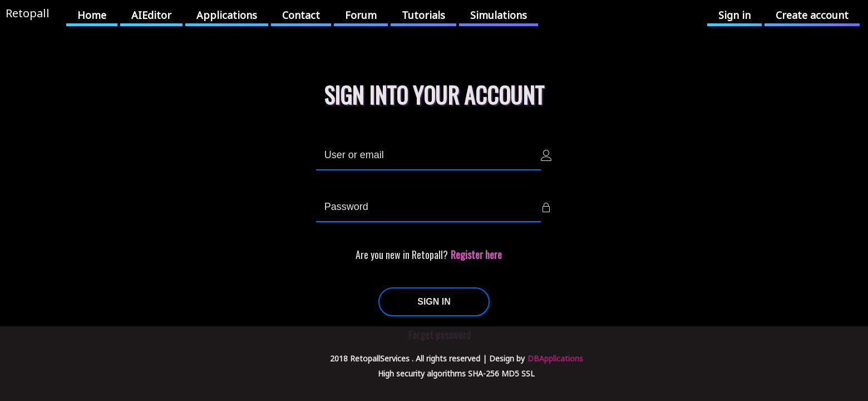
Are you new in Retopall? (402, 255)
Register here (476, 255)
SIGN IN (434, 302)
